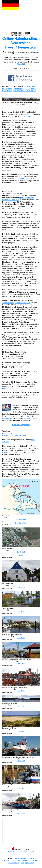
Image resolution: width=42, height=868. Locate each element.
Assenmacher (21, 587)
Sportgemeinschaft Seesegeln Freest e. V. (18, 199)
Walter (21, 556)
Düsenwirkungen (31, 418)
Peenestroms (26, 116)
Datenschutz (26, 860)
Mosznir (21, 732)
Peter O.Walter (21, 858)
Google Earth (21, 552)
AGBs (35, 860)
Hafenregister (19, 89)
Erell (37, 103)
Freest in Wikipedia (10, 433)
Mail (4, 452)
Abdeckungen (8, 418)
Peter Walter (21, 612)
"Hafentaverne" (8, 303)
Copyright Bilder (27, 863)
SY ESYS (30, 858)
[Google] (11, 851)
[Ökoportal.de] (29, 851)
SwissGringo (21, 761)
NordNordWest (21, 519)
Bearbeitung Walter (21, 523)
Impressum (16, 860)
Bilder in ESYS (14, 863)
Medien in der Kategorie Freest (14, 435)
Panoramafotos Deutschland (24, 91)
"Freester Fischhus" (22, 303)
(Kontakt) (21, 64)
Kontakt (5, 388)
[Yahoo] (19, 851)
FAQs (28, 89)
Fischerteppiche (21, 178)
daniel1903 (21, 788)
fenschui (21, 707)
